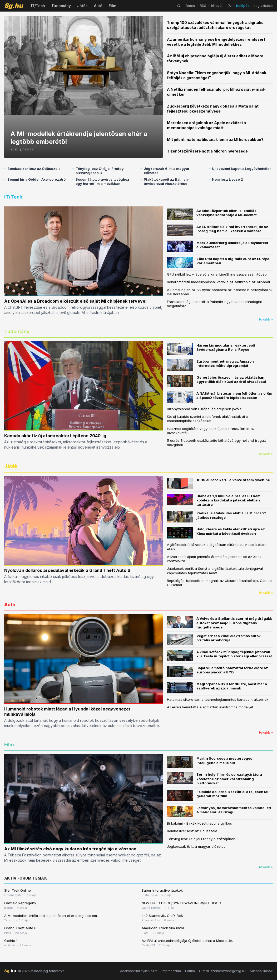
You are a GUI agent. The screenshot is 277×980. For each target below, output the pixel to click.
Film (112, 6)
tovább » (266, 319)
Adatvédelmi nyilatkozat (139, 971)
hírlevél (217, 6)
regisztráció (264, 6)
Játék (82, 6)
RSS (203, 6)
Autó (98, 6)
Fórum (190, 971)
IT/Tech (38, 6)
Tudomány (61, 6)
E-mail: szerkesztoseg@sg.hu (222, 971)
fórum (190, 6)
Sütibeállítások (261, 971)
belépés (243, 6)
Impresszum (171, 971)
